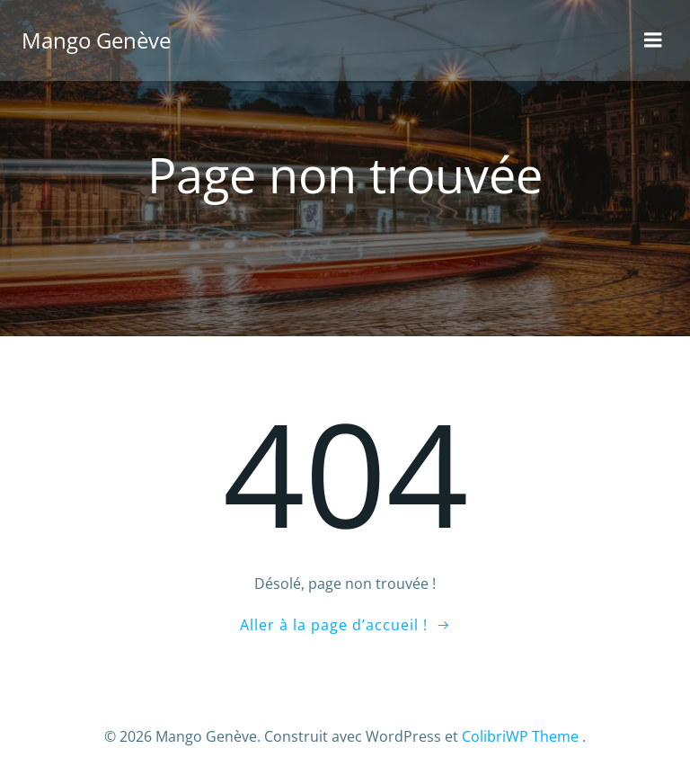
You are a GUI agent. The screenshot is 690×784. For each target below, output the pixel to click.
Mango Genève (96, 40)
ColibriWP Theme (520, 736)
